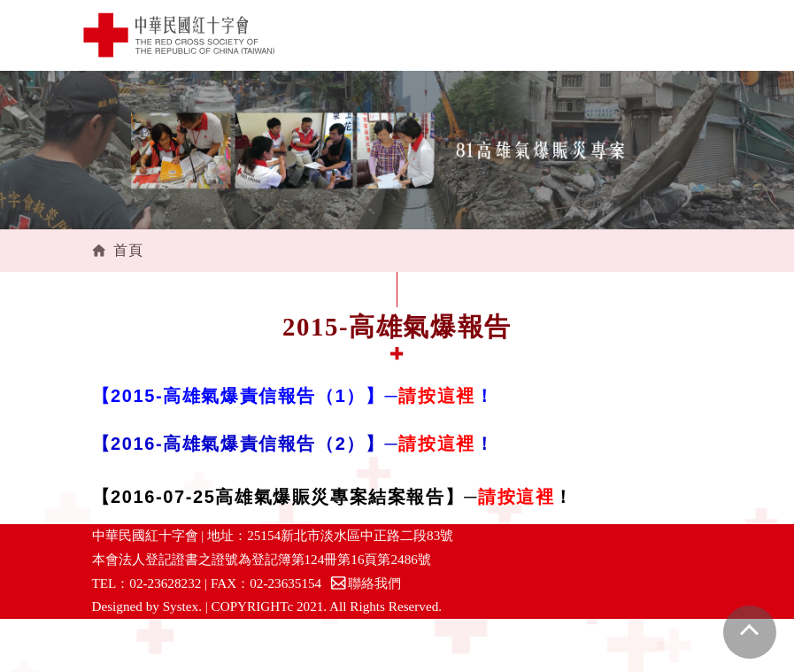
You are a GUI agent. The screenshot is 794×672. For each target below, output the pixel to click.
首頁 (129, 250)
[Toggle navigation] (697, 35)
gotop (750, 632)
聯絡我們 (365, 583)
